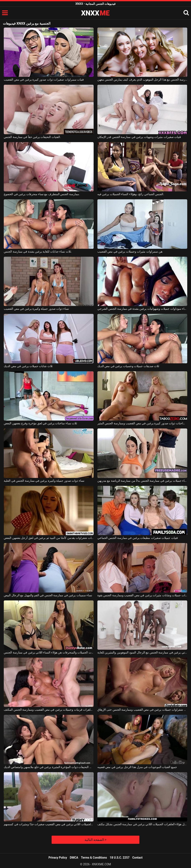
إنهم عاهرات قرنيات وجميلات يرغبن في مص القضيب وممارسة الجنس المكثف (49, 710)
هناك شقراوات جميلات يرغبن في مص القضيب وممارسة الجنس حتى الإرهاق (142, 710)
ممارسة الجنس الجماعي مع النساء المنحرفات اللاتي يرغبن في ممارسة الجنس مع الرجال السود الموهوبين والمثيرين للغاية (142, 652)
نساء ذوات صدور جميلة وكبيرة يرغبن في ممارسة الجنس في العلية (44, 481)
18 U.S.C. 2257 (120, 858)
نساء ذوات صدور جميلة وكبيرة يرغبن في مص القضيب (36, 309)
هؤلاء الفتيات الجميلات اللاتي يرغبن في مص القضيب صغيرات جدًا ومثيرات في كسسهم (49, 824)
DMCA (74, 858)
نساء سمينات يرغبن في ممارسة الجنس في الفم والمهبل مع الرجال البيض (48, 595)
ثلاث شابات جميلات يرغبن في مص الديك (28, 366)
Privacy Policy (58, 858)
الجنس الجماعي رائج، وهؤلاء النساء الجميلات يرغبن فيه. (131, 194)
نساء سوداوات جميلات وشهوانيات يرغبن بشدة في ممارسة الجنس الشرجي (142, 309)
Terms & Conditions (94, 858)
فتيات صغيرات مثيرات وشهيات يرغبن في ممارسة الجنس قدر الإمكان (139, 137)
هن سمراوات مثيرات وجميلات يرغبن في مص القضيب (130, 251)
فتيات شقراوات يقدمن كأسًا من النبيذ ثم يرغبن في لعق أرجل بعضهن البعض (49, 538)
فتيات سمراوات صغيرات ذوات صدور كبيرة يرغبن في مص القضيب (44, 80)
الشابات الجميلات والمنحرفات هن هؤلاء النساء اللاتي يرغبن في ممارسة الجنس (49, 652)
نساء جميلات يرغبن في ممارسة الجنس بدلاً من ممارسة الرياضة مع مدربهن (142, 481)
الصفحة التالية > (95, 840)
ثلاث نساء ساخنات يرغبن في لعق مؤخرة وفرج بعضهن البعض (40, 423)
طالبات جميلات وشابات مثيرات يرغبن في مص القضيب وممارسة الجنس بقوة (142, 595)
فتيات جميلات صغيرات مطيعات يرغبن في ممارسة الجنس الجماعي (138, 538)
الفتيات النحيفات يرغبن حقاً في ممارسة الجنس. (32, 137)
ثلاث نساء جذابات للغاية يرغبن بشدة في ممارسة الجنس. (38, 251)
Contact (137, 858)
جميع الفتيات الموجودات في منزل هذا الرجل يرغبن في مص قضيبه (137, 767)
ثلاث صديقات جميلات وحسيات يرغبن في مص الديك (128, 366)
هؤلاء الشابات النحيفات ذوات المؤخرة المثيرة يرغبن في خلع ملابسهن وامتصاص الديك (49, 767)
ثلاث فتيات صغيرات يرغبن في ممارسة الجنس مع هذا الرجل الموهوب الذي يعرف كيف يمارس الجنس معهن (142, 80)
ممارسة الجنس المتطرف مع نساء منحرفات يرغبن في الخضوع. (42, 194)
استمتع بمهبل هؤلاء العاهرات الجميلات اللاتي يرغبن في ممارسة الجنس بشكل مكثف (142, 824)
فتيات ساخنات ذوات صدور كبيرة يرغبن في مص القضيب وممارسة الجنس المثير (142, 423)
